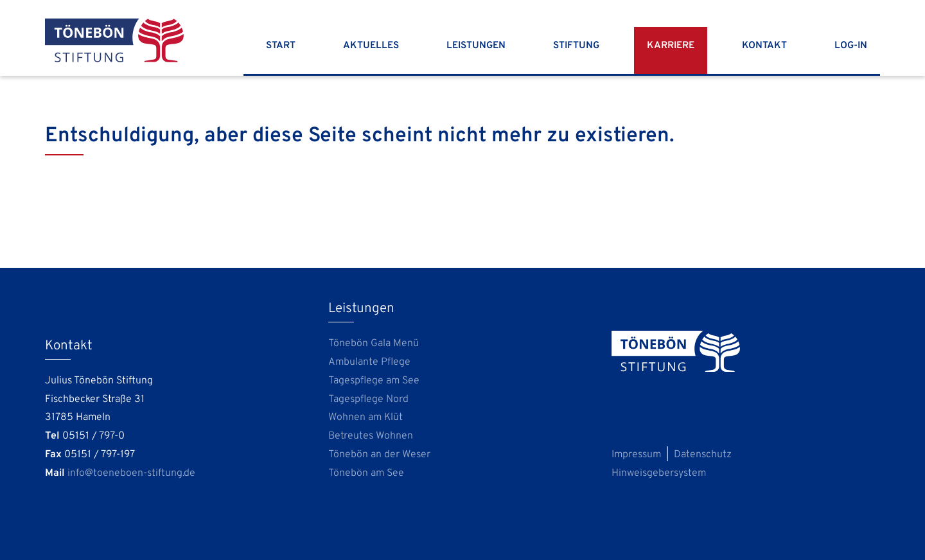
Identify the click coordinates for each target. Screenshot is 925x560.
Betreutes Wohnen (371, 436)
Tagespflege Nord (368, 399)
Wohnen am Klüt (366, 417)
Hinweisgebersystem (659, 473)
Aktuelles (371, 46)
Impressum (636, 455)
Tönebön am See (366, 473)
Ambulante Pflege (369, 362)
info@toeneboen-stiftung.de (131, 473)
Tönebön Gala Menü (374, 344)
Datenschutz (703, 455)
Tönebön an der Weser (379, 455)
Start (281, 46)
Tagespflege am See (374, 381)
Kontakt (764, 46)
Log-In (851, 46)
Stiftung (576, 46)
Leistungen (476, 46)
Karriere (671, 46)
